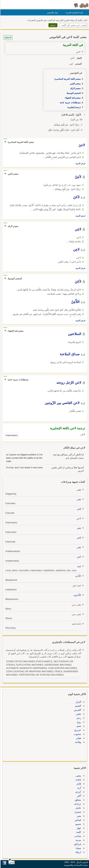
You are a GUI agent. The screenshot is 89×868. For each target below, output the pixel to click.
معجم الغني (75, 84)
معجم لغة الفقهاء (72, 98)
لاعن (78, 518)
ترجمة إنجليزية (74, 107)
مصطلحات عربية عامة (70, 103)
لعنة (79, 566)
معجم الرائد (75, 88)
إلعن (78, 509)
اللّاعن (78, 576)
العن (78, 557)
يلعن (78, 490)
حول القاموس (52, 12)
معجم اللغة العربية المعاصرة (67, 79)
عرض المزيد (80, 163)
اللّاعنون (77, 595)
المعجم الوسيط (73, 93)
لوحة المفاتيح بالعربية (74, 12)
